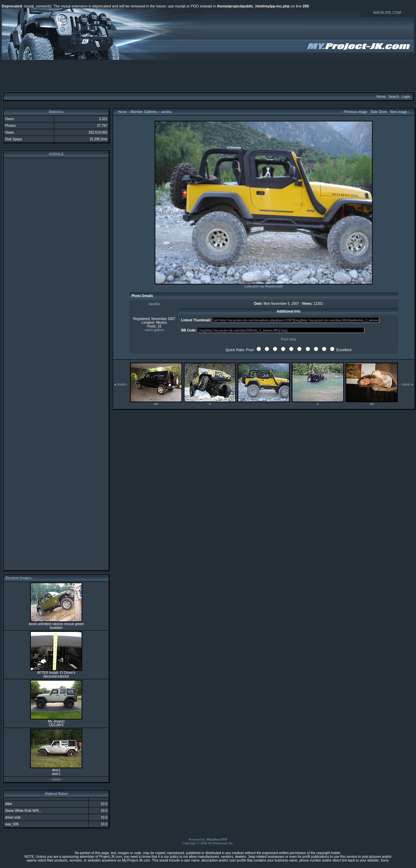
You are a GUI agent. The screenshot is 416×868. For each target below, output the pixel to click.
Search (394, 97)
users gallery (154, 330)
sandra (166, 112)
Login (406, 97)
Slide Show (379, 112)
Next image (399, 112)
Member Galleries (144, 112)
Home (381, 97)
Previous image (356, 112)
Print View (289, 339)
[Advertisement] (208, 75)
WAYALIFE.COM (387, 13)
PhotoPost (213, 839)
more (56, 779)
